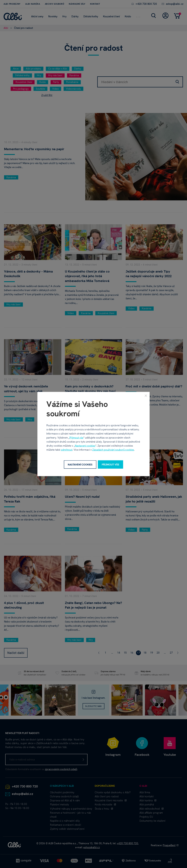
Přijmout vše (76, 438)
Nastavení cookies (85, 446)
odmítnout (67, 450)
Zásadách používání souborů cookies (113, 450)
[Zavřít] (146, 396)
